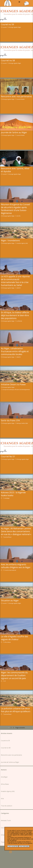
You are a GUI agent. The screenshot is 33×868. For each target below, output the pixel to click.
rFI (5, 681)
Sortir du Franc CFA (10, 420)
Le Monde (19, 321)
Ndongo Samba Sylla (22, 423)
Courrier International (10, 570)
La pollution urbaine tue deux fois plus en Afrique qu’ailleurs (16, 710)
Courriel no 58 (8, 60)
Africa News (8, 642)
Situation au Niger (10, 600)
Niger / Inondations (10, 240)
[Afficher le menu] (19, 2)
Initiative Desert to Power (13, 384)
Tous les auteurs (7, 806)
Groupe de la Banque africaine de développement (16, 390)
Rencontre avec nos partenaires (16, 96)
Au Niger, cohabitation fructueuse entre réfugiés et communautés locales (15, 351)
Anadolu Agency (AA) (22, 243)
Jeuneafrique (8, 537)
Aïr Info (19, 216)
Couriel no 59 (7, 24)
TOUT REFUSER (24, 846)
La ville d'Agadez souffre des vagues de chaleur (15, 638)
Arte (2, 799)
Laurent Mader (21, 99)
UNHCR (19, 288)
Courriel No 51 (8, 456)
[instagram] (10, 852)
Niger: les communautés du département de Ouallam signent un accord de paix (14, 675)
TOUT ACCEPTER (13, 846)
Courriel (4, 27)
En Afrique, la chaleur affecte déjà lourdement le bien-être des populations (15, 315)
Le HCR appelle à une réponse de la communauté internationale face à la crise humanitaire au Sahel (15, 281)
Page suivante (20, 728)
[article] (16, 24)
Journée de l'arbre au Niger (14, 132)
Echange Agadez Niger (15, 27)
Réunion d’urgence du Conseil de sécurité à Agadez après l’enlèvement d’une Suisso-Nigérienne (15, 209)
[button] (26, 2)
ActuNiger (7, 498)
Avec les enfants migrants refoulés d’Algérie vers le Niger (16, 566)
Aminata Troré (6, 820)
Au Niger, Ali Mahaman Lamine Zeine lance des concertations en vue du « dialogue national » (16, 531)
